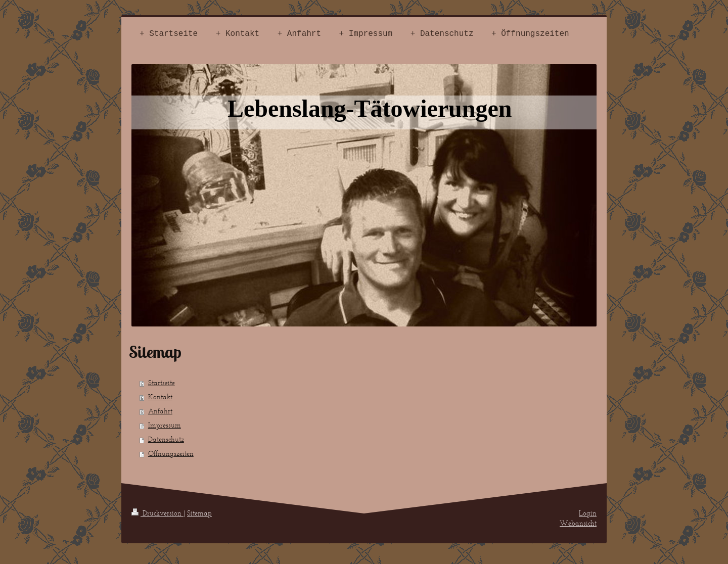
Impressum (165, 425)
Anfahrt (160, 411)
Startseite (162, 383)
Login (588, 513)
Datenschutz (166, 439)
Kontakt (160, 397)
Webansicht (578, 523)
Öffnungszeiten (171, 454)
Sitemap (199, 513)
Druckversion (157, 513)
